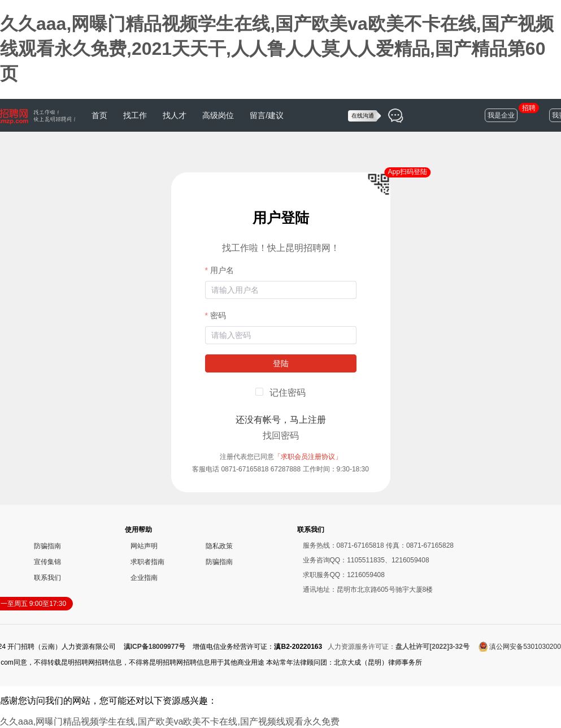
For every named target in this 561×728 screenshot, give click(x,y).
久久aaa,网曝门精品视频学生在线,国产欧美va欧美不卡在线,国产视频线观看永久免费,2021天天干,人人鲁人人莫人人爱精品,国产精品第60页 (277, 49)
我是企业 (501, 115)
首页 (99, 115)
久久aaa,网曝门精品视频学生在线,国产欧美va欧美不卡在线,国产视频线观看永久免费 (170, 721)
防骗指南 (47, 546)
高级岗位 (218, 115)
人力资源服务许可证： (399, 647)
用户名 (222, 270)
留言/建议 (267, 115)
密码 (218, 315)
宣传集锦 (47, 562)
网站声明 (144, 546)
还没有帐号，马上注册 (281, 420)
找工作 (135, 115)
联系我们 (47, 578)
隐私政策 (219, 546)
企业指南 (144, 578)
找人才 (175, 115)
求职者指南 (147, 562)
